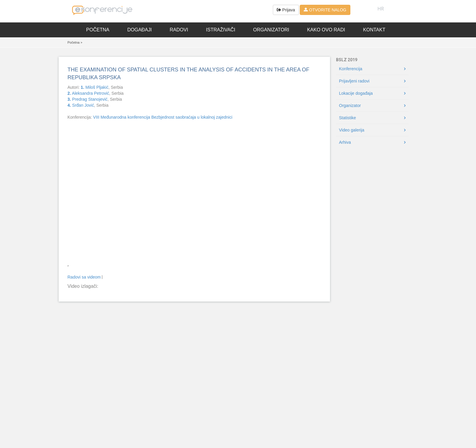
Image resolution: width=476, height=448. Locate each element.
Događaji (139, 30)
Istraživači (221, 30)
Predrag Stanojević (88, 99)
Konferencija (351, 69)
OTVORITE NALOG (325, 10)
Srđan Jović (81, 105)
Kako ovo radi (326, 30)
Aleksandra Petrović (88, 93)
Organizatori (271, 30)
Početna (98, 30)
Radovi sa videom (84, 277)
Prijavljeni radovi (354, 81)
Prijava (286, 10)
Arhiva (345, 142)
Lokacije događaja (356, 93)
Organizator (350, 105)
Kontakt (374, 30)
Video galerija (352, 130)
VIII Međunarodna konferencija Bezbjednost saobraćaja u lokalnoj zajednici (163, 117)
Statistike (348, 118)
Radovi (179, 30)
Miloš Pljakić (95, 87)
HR (381, 9)
